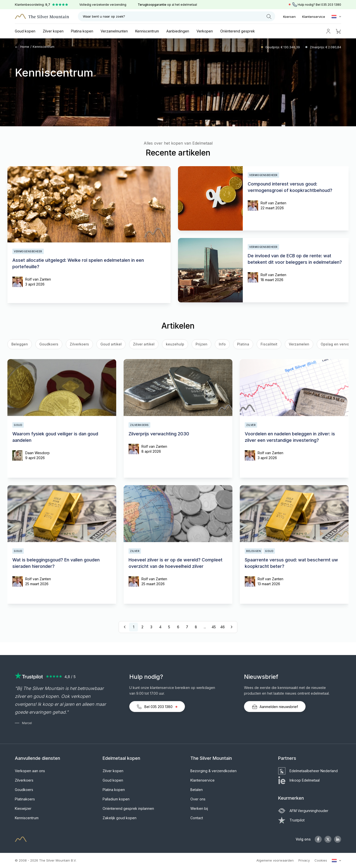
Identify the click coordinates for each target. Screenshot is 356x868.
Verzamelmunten (114, 31)
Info (222, 344)
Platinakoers (25, 799)
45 (214, 627)
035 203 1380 (331, 5)
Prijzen (201, 344)
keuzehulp (175, 344)
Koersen (289, 17)
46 (222, 627)
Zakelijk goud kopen (120, 818)
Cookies (321, 860)
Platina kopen (82, 31)
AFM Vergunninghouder (303, 811)
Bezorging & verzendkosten (213, 771)
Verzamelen (299, 344)
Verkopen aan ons (30, 771)
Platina (243, 344)
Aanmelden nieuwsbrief (275, 707)
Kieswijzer (23, 808)
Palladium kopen (116, 799)
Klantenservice (314, 17)
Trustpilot (291, 820)
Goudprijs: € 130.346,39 (283, 47)
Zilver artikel (144, 344)
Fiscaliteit (269, 344)
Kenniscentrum (147, 31)
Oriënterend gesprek (238, 31)
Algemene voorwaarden (275, 860)
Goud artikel (111, 344)
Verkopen (205, 31)
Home (22, 47)
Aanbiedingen (178, 31)
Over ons (198, 799)
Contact (197, 818)
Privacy (304, 860)
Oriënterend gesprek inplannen (128, 808)
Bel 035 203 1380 (157, 707)
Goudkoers (49, 344)
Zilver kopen (53, 31)
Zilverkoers (79, 344)
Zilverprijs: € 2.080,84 (325, 47)
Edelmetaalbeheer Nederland (308, 771)
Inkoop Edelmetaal (299, 780)
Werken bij (199, 808)
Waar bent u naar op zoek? (177, 17)
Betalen (197, 790)
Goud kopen (25, 31)
